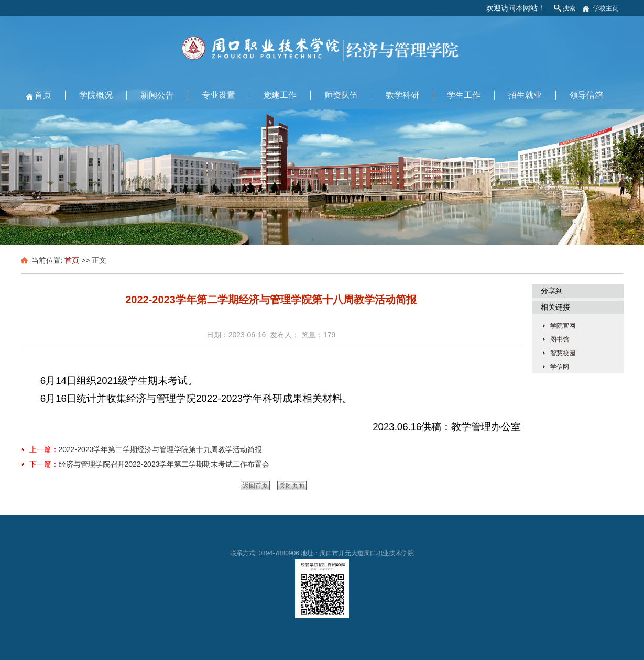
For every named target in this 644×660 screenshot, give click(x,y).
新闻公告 (157, 95)
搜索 (569, 8)
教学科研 (402, 95)
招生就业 (525, 95)
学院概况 (96, 95)
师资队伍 (341, 95)
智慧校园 (563, 353)
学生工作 (464, 95)
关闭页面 (292, 486)
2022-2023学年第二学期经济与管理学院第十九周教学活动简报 (161, 449)
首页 (43, 95)
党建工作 (280, 95)
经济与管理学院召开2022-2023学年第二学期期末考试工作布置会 (164, 464)
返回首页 (255, 486)
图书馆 (560, 339)
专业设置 (219, 95)
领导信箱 (586, 95)
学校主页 (606, 8)
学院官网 (563, 326)
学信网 (560, 367)
